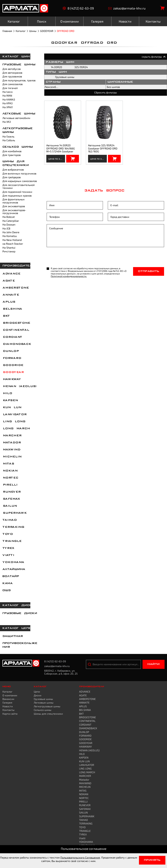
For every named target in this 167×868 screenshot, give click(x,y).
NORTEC (10, 478)
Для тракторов (12, 155)
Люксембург (52, 87)
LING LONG (14, 422)
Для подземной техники (17, 192)
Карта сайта (10, 714)
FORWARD (12, 358)
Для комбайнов (12, 151)
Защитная (13, 636)
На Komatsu (10, 236)
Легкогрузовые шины (47, 706)
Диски (38, 695)
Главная (7, 31)
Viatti (8, 555)
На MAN (7, 95)
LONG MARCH (16, 429)
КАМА (8, 583)
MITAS (8, 464)
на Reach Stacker (13, 244)
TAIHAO (9, 520)
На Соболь (9, 140)
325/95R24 (81, 67)
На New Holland (12, 240)
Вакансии (8, 699)
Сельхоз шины (18, 147)
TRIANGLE (12, 541)
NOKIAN (10, 471)
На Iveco (8, 92)
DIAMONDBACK (17, 344)
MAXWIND (11, 450)
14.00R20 (57, 67)
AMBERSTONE (15, 288)
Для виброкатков (13, 169)
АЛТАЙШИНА (14, 569)
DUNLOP (10, 351)
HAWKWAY (12, 379)
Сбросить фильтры (106, 92)
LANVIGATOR (14, 415)
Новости (8, 706)
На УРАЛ (8, 107)
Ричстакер (9, 251)
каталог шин (16, 57)
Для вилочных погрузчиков (19, 173)
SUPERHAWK (14, 513)
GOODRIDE (13, 365)
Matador (11, 443)
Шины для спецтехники (48, 714)
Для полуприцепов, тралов (19, 80)
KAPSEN (10, 400)
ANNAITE (11, 295)
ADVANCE (11, 274)
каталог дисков (20, 605)
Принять (152, 860)
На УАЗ (7, 122)
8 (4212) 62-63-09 (78, 8)
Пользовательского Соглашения (80, 857)
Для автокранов (12, 73)
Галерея (7, 702)
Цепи (37, 692)
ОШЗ (7, 590)
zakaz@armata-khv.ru (127, 8)
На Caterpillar (11, 221)
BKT (6, 316)
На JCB (6, 228)
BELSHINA (12, 309)
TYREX (8, 548)
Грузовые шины (19, 65)
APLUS (9, 302)
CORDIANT (12, 337)
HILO (7, 393)
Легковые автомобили (16, 118)
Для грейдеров (12, 177)
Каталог (21, 31)
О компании (10, 695)
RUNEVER (11, 492)
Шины (33, 31)
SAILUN (10, 506)
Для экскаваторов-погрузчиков (14, 212)
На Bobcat (9, 217)
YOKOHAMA (13, 562)
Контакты (8, 710)
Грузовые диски (20, 613)
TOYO (8, 534)
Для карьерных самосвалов (20, 181)
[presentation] (71, 257)
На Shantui (9, 248)
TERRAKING (13, 527)
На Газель (8, 136)
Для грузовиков (12, 76)
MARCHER (12, 436)
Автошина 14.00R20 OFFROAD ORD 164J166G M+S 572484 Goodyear (61, 148)
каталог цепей (18, 628)
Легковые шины (19, 114)
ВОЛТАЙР (11, 576)
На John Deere (11, 232)
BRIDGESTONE (16, 323)
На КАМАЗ (9, 99)
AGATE (8, 281)
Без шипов (113, 87)
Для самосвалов (13, 84)
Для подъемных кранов (17, 195)
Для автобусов (12, 69)
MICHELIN (12, 457)
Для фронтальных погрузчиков (14, 201)
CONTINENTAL (16, 330)
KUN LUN (12, 407)
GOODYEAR (47, 31)
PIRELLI (10, 485)
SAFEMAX (11, 499)
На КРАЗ (8, 103)
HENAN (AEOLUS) (19, 386)
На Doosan (9, 224)
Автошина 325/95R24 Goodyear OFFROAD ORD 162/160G (103, 148)
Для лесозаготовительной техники (19, 186)
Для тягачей (10, 88)
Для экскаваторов (14, 206)
